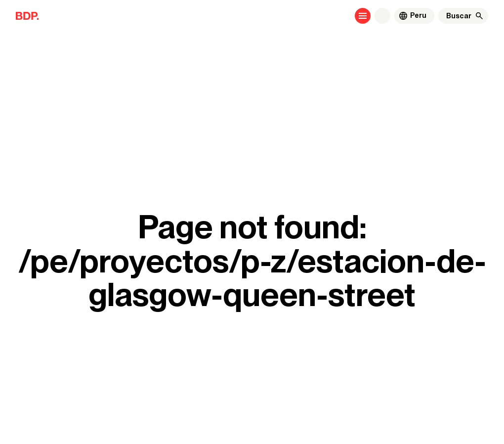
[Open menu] (363, 16)
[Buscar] (459, 16)
